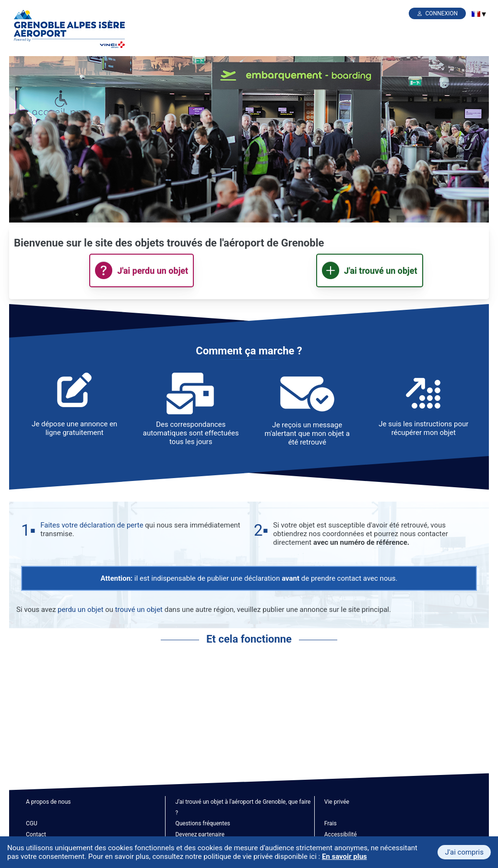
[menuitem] (476, 14)
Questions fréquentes (202, 823)
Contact (36, 834)
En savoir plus (344, 856)
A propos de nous (48, 802)
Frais (331, 823)
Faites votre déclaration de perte (92, 525)
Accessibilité (341, 834)
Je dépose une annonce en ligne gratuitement (74, 428)
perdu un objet (80, 610)
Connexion (441, 13)
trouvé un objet (139, 610)
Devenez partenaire (200, 834)
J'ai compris (464, 852)
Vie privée (337, 802)
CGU (32, 823)
